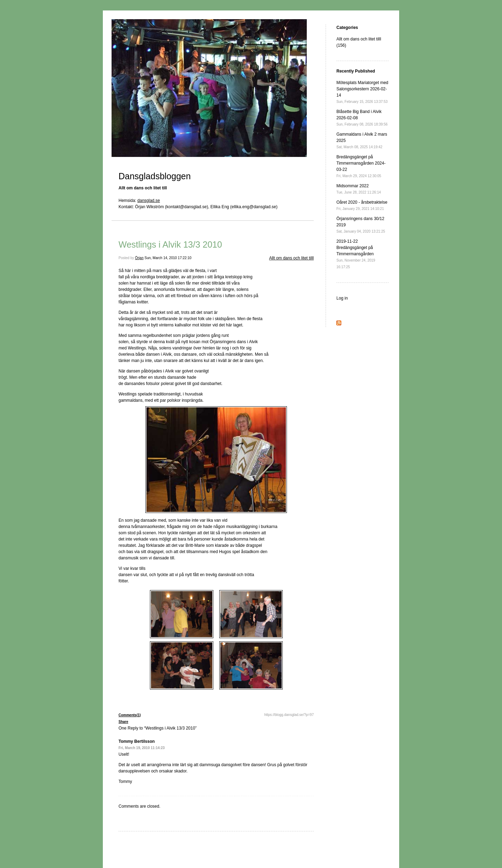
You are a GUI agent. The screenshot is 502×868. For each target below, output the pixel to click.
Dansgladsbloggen (155, 176)
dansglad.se (149, 201)
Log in (342, 298)
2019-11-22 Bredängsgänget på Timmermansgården (356, 254)
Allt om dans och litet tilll (291, 258)
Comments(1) (130, 715)
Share (123, 722)
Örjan (139, 258)
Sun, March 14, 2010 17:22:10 (168, 258)
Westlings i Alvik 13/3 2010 (170, 244)
